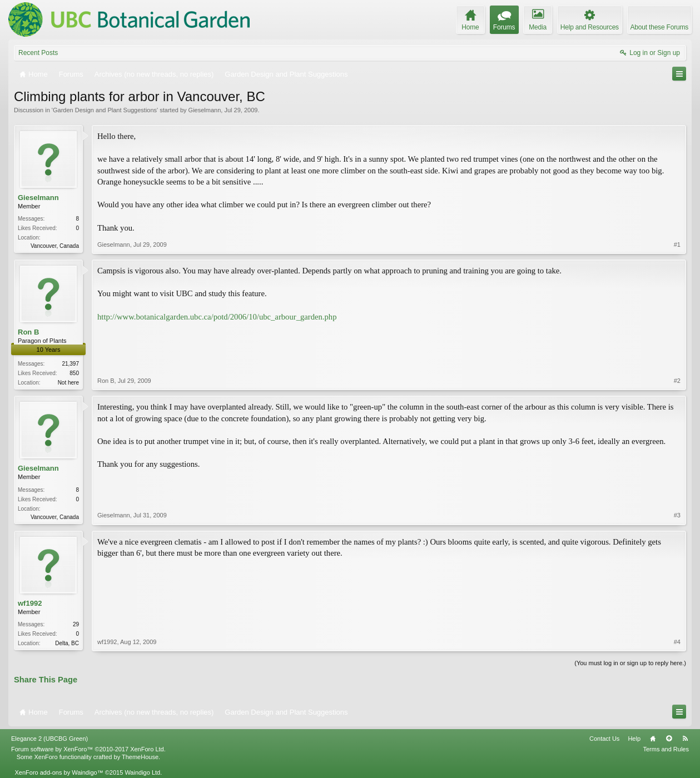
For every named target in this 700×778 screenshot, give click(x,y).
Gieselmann (205, 110)
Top (669, 739)
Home (653, 739)
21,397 (70, 364)
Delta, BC (67, 643)
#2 (677, 381)
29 (76, 624)
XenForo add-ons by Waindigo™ (59, 772)
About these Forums (659, 27)
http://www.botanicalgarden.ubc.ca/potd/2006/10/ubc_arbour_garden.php (217, 317)
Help (634, 739)
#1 (677, 245)
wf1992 (30, 603)
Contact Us (604, 739)
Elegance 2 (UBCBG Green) (49, 739)
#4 (677, 642)
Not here (68, 383)
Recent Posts (38, 53)
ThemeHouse (140, 757)
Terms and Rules (666, 749)
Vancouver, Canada (55, 246)
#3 (677, 515)
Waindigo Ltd (142, 772)
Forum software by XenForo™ (88, 749)
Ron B (28, 332)
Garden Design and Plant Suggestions (105, 110)
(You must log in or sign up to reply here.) (630, 663)
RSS (685, 739)
